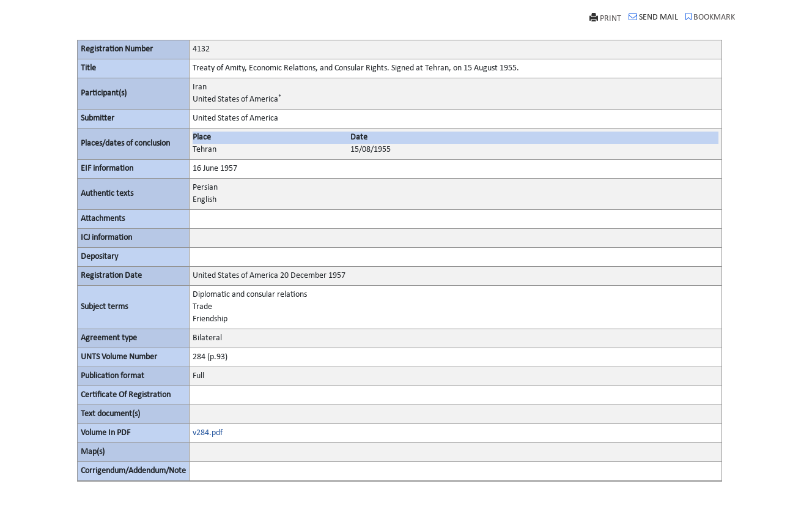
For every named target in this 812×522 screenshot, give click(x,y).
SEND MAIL (653, 17)
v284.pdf (208, 433)
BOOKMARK (710, 17)
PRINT (605, 18)
